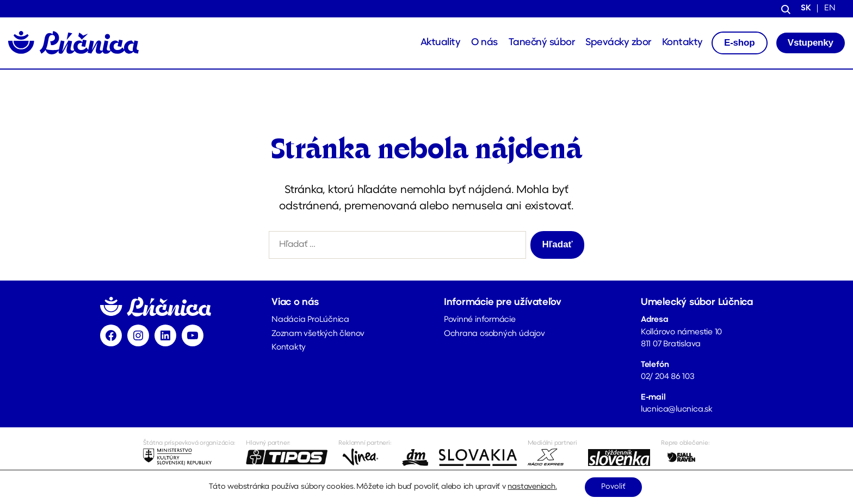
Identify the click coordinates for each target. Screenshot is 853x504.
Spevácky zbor (618, 43)
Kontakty (682, 43)
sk (806, 8)
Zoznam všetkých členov (318, 334)
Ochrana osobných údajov (495, 334)
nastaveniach (531, 487)
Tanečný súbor (542, 43)
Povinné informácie (480, 320)
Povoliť (613, 487)
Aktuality (441, 43)
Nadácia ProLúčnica (310, 320)
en (830, 8)
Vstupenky (811, 43)
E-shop (739, 43)
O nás (484, 43)
